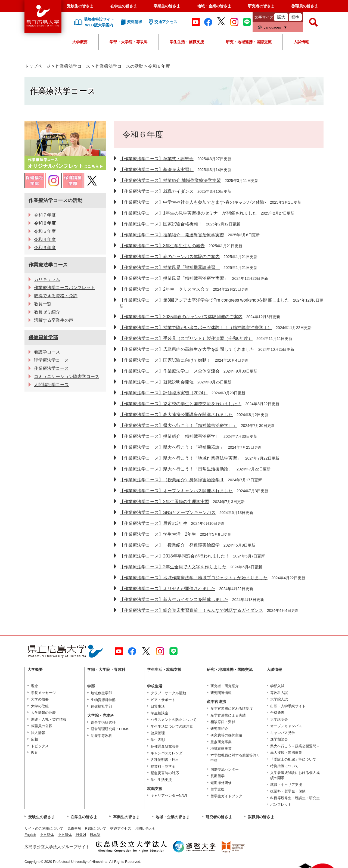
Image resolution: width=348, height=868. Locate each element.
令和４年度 (45, 239)
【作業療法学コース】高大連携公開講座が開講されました (176, 415)
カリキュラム (47, 279)
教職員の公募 (42, 726)
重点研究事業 (221, 742)
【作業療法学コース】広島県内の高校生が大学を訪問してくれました (187, 349)
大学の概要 (40, 699)
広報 (35, 739)
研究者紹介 (219, 729)
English (30, 835)
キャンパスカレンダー (168, 753)
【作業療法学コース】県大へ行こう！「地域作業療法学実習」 (181, 458)
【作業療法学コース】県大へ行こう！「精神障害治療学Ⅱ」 (178, 425)
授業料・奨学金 (163, 766)
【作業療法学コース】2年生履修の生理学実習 (164, 502)
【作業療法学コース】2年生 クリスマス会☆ (164, 289)
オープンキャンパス (286, 726)
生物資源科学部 (103, 700)
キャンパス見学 (283, 733)
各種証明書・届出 (165, 760)
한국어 (81, 835)
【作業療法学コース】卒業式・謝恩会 (157, 159)
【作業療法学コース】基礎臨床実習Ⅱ (157, 170)
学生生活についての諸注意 (172, 726)
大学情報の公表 (43, 713)
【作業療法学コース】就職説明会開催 (157, 382)
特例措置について (284, 766)
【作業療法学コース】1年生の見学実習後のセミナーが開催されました (188, 213)
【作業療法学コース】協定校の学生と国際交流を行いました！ (181, 404)
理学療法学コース (51, 360)
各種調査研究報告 (165, 746)
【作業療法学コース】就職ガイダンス (157, 191)
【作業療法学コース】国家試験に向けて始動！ (165, 360)
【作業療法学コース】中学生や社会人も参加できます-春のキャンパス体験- (193, 202)
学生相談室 (159, 713)
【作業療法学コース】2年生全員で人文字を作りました (173, 567)
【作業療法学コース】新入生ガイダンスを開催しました (174, 599)
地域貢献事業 (221, 748)
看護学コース (47, 352)
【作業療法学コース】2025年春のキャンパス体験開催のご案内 (181, 317)
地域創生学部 (101, 693)
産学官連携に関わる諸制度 (232, 709)
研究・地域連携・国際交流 (249, 42)
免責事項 (74, 828)
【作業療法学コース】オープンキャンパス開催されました (176, 491)
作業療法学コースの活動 (119, 66)
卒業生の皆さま (167, 6)
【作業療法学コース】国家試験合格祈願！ (161, 224)
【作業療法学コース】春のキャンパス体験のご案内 (170, 257)
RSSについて (96, 828)
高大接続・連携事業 (286, 753)
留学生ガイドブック (226, 796)
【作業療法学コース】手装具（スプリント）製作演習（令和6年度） (186, 338)
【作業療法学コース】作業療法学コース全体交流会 (170, 371)
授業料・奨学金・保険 (288, 791)
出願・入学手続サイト (288, 706)
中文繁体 (65, 835)
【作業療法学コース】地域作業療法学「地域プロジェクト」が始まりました (194, 578)
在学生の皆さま (124, 6)
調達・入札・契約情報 (49, 719)
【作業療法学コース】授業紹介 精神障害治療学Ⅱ (170, 436)
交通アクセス (121, 828)
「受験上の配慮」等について (293, 759)
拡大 (281, 17)
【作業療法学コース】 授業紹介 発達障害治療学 (170, 545)
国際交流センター (225, 769)
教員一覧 (43, 304)
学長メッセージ (43, 693)
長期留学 (217, 776)
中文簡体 (47, 835)
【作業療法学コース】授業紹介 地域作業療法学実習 (170, 180)
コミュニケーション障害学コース (67, 376)
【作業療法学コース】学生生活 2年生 (158, 534)
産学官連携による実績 (228, 715)
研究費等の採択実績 (226, 735)
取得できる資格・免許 (56, 296)
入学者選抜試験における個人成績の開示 (295, 775)
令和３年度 (45, 248)
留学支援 (217, 789)
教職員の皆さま (305, 6)
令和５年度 (45, 231)
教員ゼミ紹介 (47, 312)
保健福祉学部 (43, 337)
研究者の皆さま (261, 6)
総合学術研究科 (103, 722)
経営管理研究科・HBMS (110, 729)
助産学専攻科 (101, 736)
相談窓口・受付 (223, 722)
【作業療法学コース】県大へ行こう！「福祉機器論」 (172, 447)
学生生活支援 (161, 780)
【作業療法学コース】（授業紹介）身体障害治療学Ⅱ (172, 480)
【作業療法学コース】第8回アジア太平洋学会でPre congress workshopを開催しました (204, 300)
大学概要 (80, 42)
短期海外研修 (221, 783)
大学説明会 (279, 719)
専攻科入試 (279, 693)
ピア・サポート (163, 700)
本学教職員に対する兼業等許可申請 (235, 758)
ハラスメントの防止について (174, 720)
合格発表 (277, 713)
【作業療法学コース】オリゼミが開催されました (167, 589)
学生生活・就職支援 (187, 42)
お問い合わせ (145, 828)
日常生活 (158, 706)
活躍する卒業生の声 (54, 320)
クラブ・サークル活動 (168, 693)
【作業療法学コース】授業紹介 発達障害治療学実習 (172, 235)
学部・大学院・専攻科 (129, 42)
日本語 (95, 835)
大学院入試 (279, 699)
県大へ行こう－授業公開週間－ (295, 746)
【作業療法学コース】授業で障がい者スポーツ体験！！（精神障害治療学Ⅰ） (196, 328)
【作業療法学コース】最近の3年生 (153, 523)
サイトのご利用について (44, 828)
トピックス (40, 746)
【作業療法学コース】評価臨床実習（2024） (164, 393)
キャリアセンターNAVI (169, 796)
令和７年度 (45, 215)
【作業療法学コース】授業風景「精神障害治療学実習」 (174, 278)
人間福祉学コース (51, 385)
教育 (35, 753)
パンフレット (281, 805)
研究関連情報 (221, 693)
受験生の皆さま (80, 6)
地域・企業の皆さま (214, 6)
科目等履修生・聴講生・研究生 (295, 798)
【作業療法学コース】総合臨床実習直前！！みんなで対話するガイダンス (191, 610)
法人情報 (38, 733)
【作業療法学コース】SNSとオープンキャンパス (168, 512)
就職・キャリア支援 (286, 785)
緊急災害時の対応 (165, 773)
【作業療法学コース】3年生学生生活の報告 (162, 246)
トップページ (38, 66)
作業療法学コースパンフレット (64, 288)
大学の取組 (40, 706)
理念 (35, 686)
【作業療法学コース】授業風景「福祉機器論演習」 (170, 267)
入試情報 (301, 42)
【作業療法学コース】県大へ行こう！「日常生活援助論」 (176, 469)
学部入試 (277, 686)
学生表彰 (158, 740)
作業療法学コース (73, 66)
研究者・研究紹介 (225, 686)
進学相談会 (279, 739)
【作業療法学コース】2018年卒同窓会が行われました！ (175, 556)
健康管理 (158, 733)
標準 (295, 17)
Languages (272, 27)
